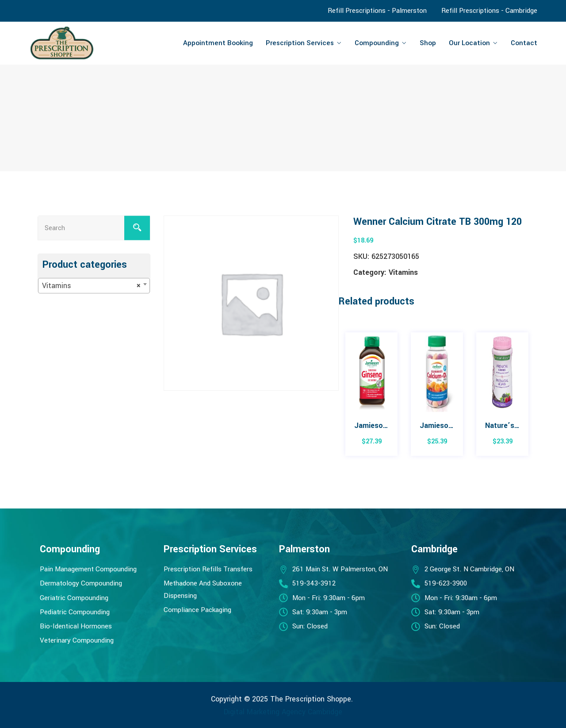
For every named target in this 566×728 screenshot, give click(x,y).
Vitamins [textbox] (91, 286)
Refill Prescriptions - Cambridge (489, 11)
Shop (428, 43)
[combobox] (94, 286)
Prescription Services (300, 43)
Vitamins (403, 272)
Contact (524, 43)
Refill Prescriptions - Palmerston (377, 11)
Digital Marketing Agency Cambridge (283, 712)
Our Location (469, 43)
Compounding (377, 43)
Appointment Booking (218, 43)
